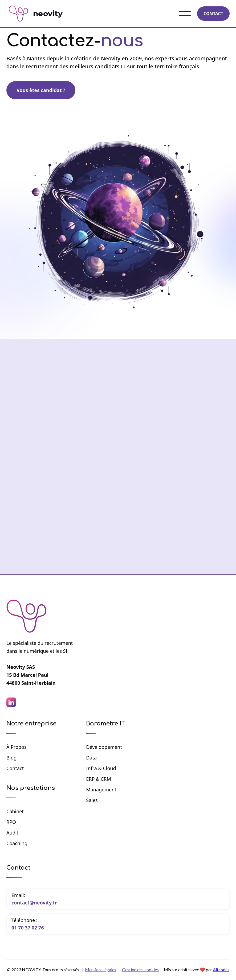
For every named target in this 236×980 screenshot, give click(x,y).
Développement (104, 747)
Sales (92, 800)
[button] (185, 14)
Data (91, 758)
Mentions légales (101, 969)
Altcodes (221, 969)
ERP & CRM (99, 779)
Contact (15, 768)
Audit (12, 833)
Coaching (17, 843)
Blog (11, 758)
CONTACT (213, 14)
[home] (40, 14)
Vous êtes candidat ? (41, 90)
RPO (11, 822)
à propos (17, 747)
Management (101, 790)
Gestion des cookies (140, 969)
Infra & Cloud (101, 768)
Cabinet (15, 811)
